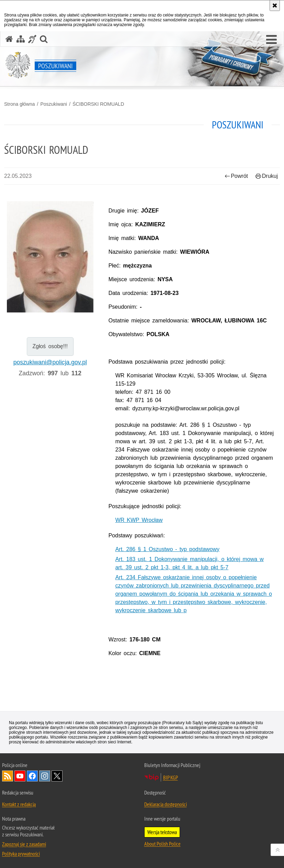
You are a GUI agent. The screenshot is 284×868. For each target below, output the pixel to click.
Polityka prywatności (21, 854)
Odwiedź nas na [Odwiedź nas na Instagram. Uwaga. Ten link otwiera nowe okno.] (45, 776)
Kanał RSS (8, 776)
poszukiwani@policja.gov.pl (50, 362)
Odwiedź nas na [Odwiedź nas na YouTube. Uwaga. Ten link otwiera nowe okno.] (20, 776)
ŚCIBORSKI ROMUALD (98, 104)
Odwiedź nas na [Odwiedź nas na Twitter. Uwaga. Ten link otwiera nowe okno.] (57, 776)
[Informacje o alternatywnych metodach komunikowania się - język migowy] (32, 39)
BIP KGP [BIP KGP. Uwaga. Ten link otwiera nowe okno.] (171, 777)
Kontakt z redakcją (19, 804)
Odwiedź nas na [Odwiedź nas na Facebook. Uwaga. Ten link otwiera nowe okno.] (32, 776)
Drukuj (267, 176)
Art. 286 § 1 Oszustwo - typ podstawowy (167, 549)
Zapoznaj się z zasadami (24, 844)
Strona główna (20, 104)
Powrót (236, 176)
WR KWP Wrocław (139, 520)
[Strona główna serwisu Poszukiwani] (9, 39)
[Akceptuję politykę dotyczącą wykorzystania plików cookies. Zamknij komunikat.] (275, 5)
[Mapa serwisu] (21, 39)
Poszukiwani (54, 104)
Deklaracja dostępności (166, 804)
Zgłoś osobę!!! (50, 346)
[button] (271, 40)
